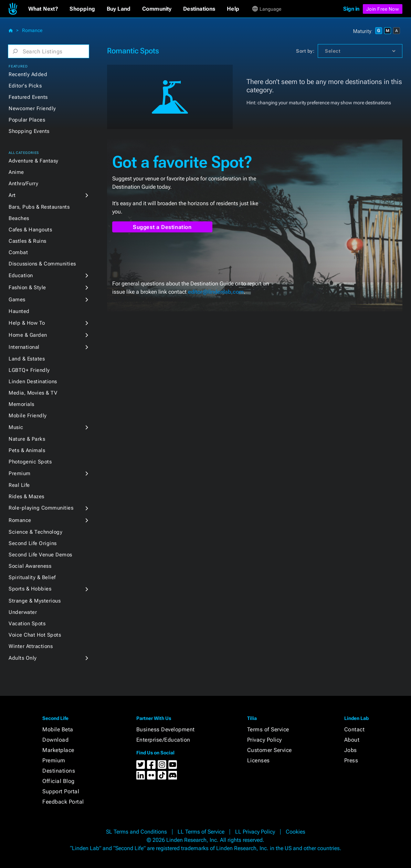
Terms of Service (268, 729)
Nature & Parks (27, 439)
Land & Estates (27, 359)
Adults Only (23, 658)
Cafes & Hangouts (30, 230)
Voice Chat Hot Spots (35, 635)
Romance (32, 30)
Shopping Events (29, 131)
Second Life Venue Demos (40, 555)
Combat (18, 252)
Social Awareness (30, 566)
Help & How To (27, 323)
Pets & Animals (27, 450)
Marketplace (58, 750)
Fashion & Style (27, 287)
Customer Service (270, 750)
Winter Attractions (31, 646)
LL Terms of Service (201, 832)
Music (16, 427)
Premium (20, 473)
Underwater (23, 612)
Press (351, 760)
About (352, 740)
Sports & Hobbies (30, 589)
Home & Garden (28, 335)
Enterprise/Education (163, 740)
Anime (16, 172)
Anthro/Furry (23, 184)
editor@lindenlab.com (216, 292)
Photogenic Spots (30, 462)
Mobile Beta (58, 729)
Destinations (59, 771)
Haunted (19, 311)
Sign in (351, 9)
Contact (355, 729)
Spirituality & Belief (32, 577)
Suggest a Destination (162, 227)
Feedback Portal (63, 802)
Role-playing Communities (41, 508)
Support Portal (61, 791)
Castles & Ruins (28, 241)
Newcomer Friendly (32, 108)
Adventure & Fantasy (34, 161)
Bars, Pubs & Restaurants (39, 207)
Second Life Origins (33, 543)
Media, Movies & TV (33, 393)
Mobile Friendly (28, 416)
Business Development (166, 729)
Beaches (19, 218)
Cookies (296, 832)
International (24, 347)
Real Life (19, 485)
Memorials (22, 404)
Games (17, 300)
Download (55, 740)
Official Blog (59, 781)
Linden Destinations (33, 381)
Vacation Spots (27, 624)
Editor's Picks (25, 86)
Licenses (259, 760)
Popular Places (27, 120)
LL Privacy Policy (255, 832)
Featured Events (28, 97)
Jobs (351, 750)
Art (12, 195)
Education (21, 275)
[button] (43, 9)
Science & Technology (35, 532)
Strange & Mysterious (35, 601)
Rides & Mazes (27, 496)
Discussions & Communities (42, 264)
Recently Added (28, 74)
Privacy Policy (265, 740)
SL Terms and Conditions (136, 832)
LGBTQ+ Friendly (29, 370)
